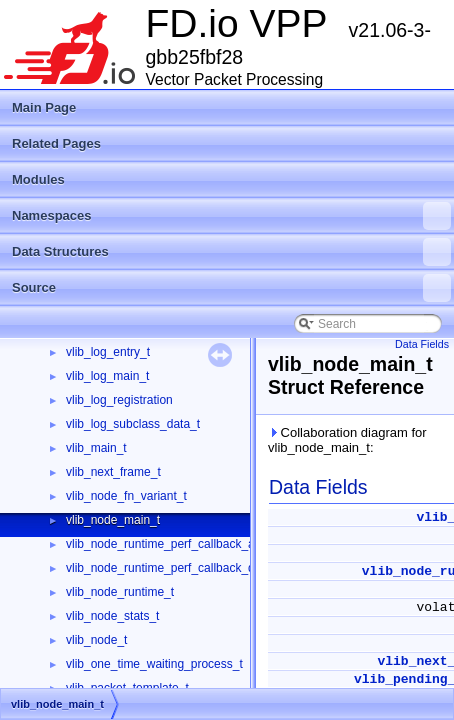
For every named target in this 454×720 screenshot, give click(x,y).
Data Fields (422, 344)
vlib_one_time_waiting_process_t (154, 664)
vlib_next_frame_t (113, 472)
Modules (38, 179)
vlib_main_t (96, 448)
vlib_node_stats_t (112, 616)
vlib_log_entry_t (108, 352)
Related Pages (56, 143)
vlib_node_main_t (113, 520)
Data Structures (231, 252)
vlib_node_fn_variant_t (126, 496)
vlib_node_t (96, 640)
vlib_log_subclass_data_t (133, 424)
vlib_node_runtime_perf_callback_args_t (173, 544)
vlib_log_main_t (107, 376)
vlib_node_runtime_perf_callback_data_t (173, 568)
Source (231, 288)
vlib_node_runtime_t (120, 592)
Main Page (44, 107)
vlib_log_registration (119, 400)
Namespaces (231, 216)
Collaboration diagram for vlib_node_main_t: (347, 440)
